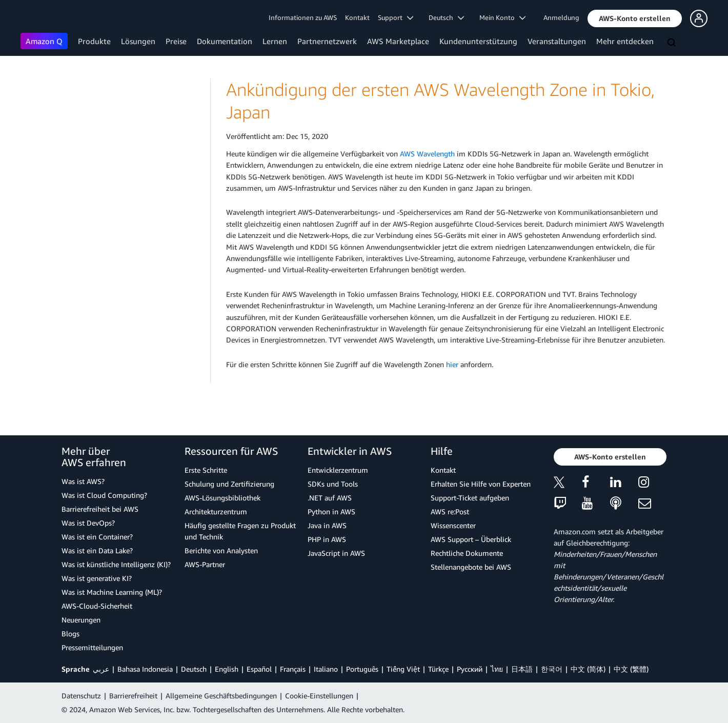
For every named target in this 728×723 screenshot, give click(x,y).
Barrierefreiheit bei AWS (100, 509)
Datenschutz (81, 696)
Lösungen (138, 41)
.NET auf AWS (330, 498)
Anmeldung (561, 17)
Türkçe (438, 669)
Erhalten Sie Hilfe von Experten (481, 484)
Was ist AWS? (83, 481)
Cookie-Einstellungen (319, 696)
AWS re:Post (450, 511)
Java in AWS (327, 525)
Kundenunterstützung (478, 41)
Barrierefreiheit (133, 696)
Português (362, 669)
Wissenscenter (453, 525)
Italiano (326, 669)
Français (293, 669)
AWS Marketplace (398, 41)
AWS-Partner (205, 564)
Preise (176, 41)
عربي (101, 669)
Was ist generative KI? (97, 578)
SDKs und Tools (333, 484)
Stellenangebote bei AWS (471, 567)
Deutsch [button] (446, 17)
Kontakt (357, 17)
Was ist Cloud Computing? (104, 495)
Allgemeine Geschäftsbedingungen (221, 696)
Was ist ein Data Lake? (97, 550)
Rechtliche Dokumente (467, 553)
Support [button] (396, 17)
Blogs (70, 634)
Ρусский (470, 669)
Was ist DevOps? (88, 523)
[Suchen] (673, 43)
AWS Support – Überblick (471, 539)
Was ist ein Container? (97, 537)
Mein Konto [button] (502, 17)
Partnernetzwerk (327, 41)
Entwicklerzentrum (338, 470)
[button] (635, 18)
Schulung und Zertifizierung (229, 484)
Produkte (94, 41)
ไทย (497, 669)
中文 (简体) (588, 669)
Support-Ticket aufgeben (470, 498)
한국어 (552, 669)
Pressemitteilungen (92, 647)
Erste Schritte (206, 470)
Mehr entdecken (625, 41)
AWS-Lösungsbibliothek (223, 498)
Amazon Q (44, 41)
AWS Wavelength (427, 154)
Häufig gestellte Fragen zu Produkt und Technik (240, 531)
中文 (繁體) (631, 669)
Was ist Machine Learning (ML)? (112, 592)
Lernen (275, 41)
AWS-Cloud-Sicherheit (97, 606)
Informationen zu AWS (303, 17)
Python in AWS (331, 511)
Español (259, 669)
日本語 (522, 669)
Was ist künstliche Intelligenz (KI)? (116, 564)
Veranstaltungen (557, 41)
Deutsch (194, 669)
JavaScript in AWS (336, 553)
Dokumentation (225, 41)
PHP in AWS (327, 539)
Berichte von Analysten (221, 550)
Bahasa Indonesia (145, 669)
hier (452, 364)
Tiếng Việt (403, 669)
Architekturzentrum (216, 511)
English (227, 669)
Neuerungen (81, 620)
